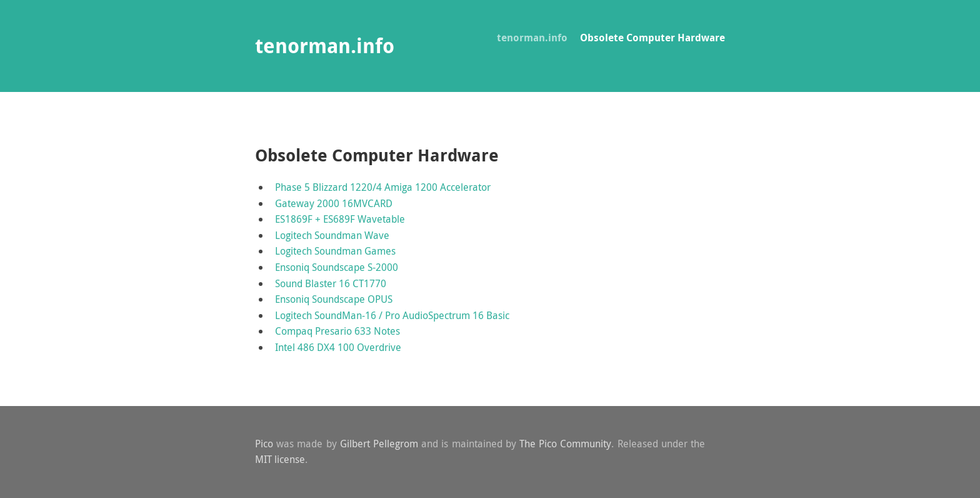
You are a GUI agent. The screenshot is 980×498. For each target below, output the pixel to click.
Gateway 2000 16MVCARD (334, 203)
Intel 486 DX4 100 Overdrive (338, 347)
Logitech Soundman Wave (332, 235)
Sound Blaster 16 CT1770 (331, 283)
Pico (264, 444)
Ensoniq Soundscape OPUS (334, 299)
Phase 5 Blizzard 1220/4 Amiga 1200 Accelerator (383, 187)
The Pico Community (565, 444)
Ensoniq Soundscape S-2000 (337, 267)
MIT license (280, 459)
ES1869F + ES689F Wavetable (340, 219)
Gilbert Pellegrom (379, 444)
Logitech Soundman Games (335, 251)
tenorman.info (532, 38)
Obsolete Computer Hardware (652, 38)
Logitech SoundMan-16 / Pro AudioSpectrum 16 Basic (392, 315)
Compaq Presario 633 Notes (337, 331)
